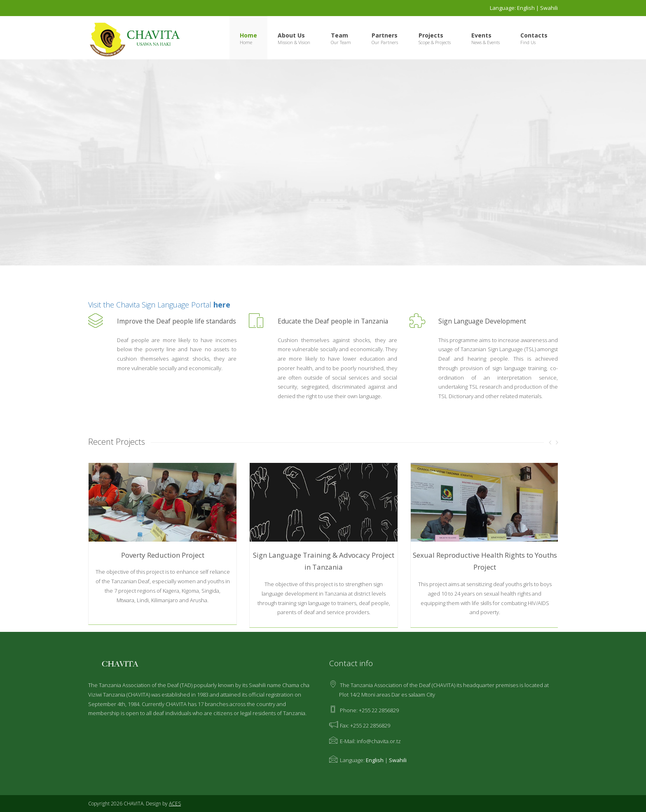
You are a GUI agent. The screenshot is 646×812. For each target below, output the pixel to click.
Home (248, 35)
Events (481, 35)
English (526, 8)
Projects (431, 35)
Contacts (534, 35)
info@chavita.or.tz (379, 741)
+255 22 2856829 (379, 710)
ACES (175, 804)
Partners (385, 35)
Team (339, 35)
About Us (291, 35)
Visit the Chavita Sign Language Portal (159, 305)
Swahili (549, 8)
